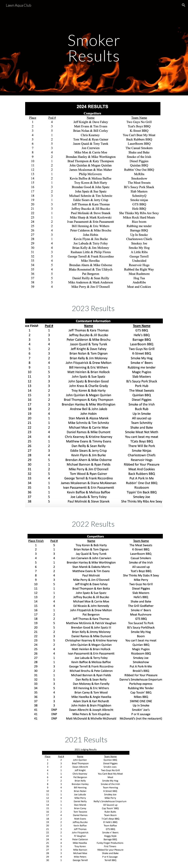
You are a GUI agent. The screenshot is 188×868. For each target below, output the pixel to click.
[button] (184, 5)
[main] (94, 48)
